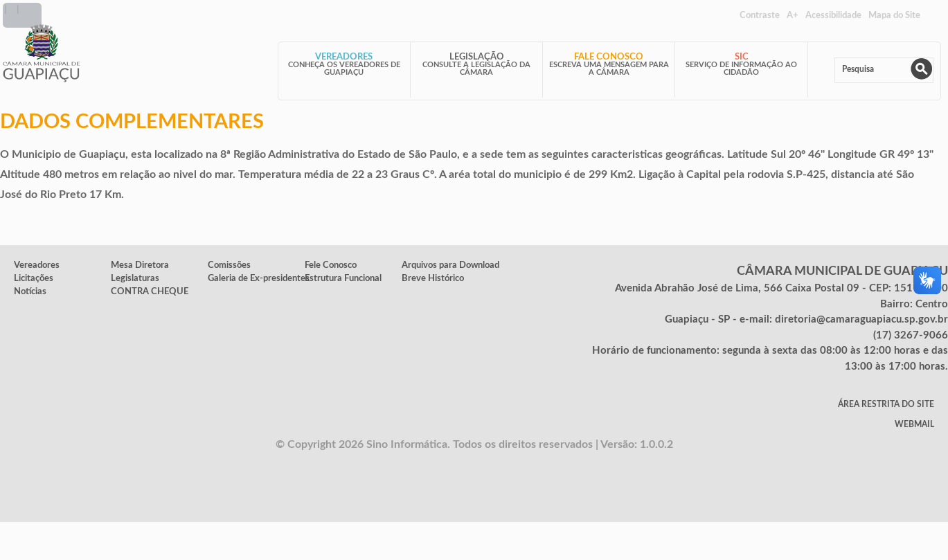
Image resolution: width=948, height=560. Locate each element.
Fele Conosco (331, 265)
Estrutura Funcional (343, 278)
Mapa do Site (894, 15)
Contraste (760, 15)
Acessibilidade (833, 15)
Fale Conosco (609, 57)
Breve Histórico (433, 278)
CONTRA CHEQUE (150, 291)
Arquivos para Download (450, 265)
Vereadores (344, 57)
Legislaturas (135, 278)
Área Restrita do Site (886, 404)
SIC (742, 57)
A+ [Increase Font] (793, 15)
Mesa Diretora (140, 265)
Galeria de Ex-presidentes (259, 278)
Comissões (229, 265)
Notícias (30, 291)
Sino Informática (407, 444)
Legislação (477, 57)
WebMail (914, 424)
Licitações (34, 278)
